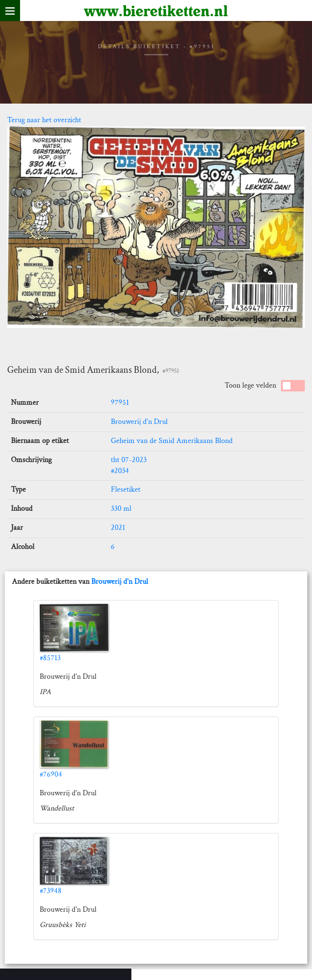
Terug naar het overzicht (44, 120)
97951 (120, 403)
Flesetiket (126, 490)
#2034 (120, 471)
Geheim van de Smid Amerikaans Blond (172, 441)
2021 (118, 528)
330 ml (121, 509)
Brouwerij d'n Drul (139, 422)
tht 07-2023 (129, 460)
